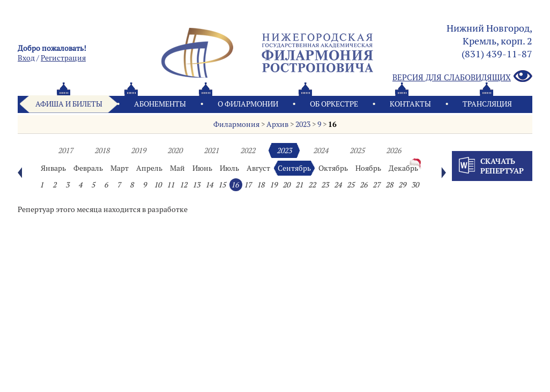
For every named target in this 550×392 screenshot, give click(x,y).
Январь (53, 168)
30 (415, 185)
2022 (248, 150)
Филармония (236, 124)
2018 (102, 150)
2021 (211, 150)
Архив (277, 124)
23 (325, 185)
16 (332, 124)
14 (209, 185)
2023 (303, 124)
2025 (357, 150)
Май (177, 168)
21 (299, 185)
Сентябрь (294, 168)
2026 (393, 150)
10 (158, 185)
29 (402, 185)
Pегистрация (63, 58)
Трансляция (487, 104)
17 (248, 185)
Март (120, 168)
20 (286, 185)
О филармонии (248, 104)
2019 (138, 150)
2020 (175, 150)
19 (273, 185)
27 (376, 185)
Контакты (410, 104)
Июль (229, 168)
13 (196, 185)
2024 (321, 150)
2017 (65, 150)
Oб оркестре (334, 104)
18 (261, 185)
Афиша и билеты (69, 104)
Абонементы (160, 104)
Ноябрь (368, 168)
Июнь (202, 168)
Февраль (88, 168)
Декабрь (403, 168)
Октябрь (333, 168)
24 (338, 185)
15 (222, 185)
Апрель (149, 168)
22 (312, 185)
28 (389, 185)
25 (351, 185)
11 (170, 185)
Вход (26, 58)
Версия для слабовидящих (462, 77)
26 (363, 185)
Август (258, 168)
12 (183, 185)
